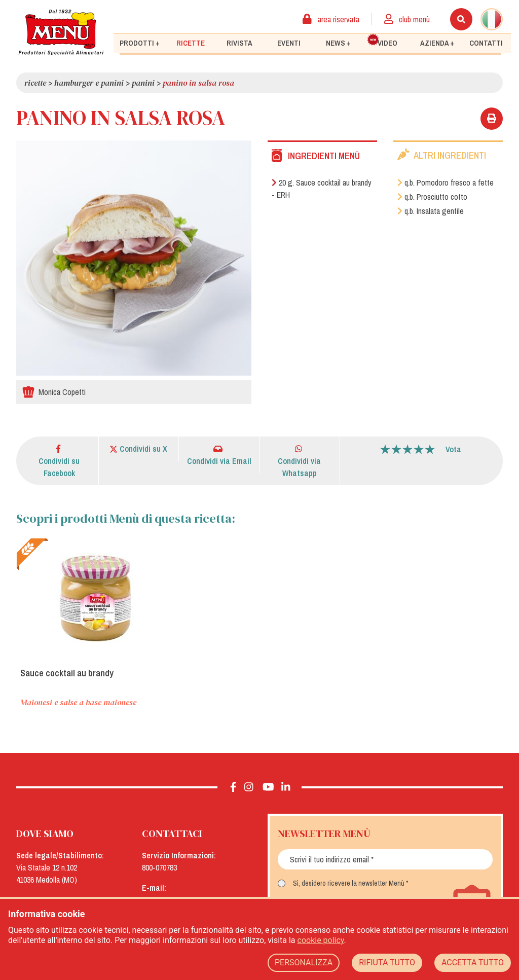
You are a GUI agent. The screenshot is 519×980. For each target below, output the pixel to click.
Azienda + (437, 43)
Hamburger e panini (89, 83)
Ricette (191, 43)
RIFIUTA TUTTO (387, 963)
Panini (143, 83)
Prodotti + (140, 43)
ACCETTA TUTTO (473, 963)
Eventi (289, 43)
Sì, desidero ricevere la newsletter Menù (349, 883)
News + (338, 43)
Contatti (486, 43)
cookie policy (321, 940)
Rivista (239, 43)
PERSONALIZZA (304, 963)
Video (382, 41)
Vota (453, 449)
